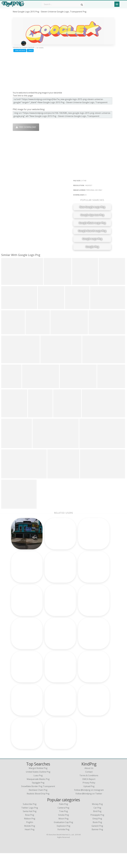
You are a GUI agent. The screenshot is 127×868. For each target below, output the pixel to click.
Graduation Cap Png (63, 837)
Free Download (26, 127)
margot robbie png (38, 783)
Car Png (97, 823)
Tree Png (63, 826)
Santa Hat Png (30, 826)
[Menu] (117, 4)
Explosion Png (64, 841)
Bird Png (97, 826)
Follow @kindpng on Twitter (89, 808)
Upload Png (89, 801)
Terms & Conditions (89, 790)
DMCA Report (89, 794)
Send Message (20, 50)
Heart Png (30, 844)
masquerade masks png (38, 794)
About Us (89, 783)
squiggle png (38, 798)
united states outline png (38, 787)
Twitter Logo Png (30, 823)
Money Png (97, 819)
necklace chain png (38, 805)
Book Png (97, 837)
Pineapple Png (97, 830)
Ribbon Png (30, 833)
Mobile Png (30, 841)
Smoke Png (64, 830)
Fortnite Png (63, 844)
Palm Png (64, 819)
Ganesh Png (97, 841)
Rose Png (30, 830)
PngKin (30, 837)
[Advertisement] (64, 71)
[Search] (82, 5)
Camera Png (63, 823)
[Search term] (63, 4)
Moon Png (64, 833)
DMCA (30, 50)
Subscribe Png (30, 819)
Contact (89, 787)
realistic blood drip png (38, 808)
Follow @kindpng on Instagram (89, 805)
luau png (38, 790)
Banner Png (97, 844)
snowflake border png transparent (38, 801)
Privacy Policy (89, 798)
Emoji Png (97, 833)
